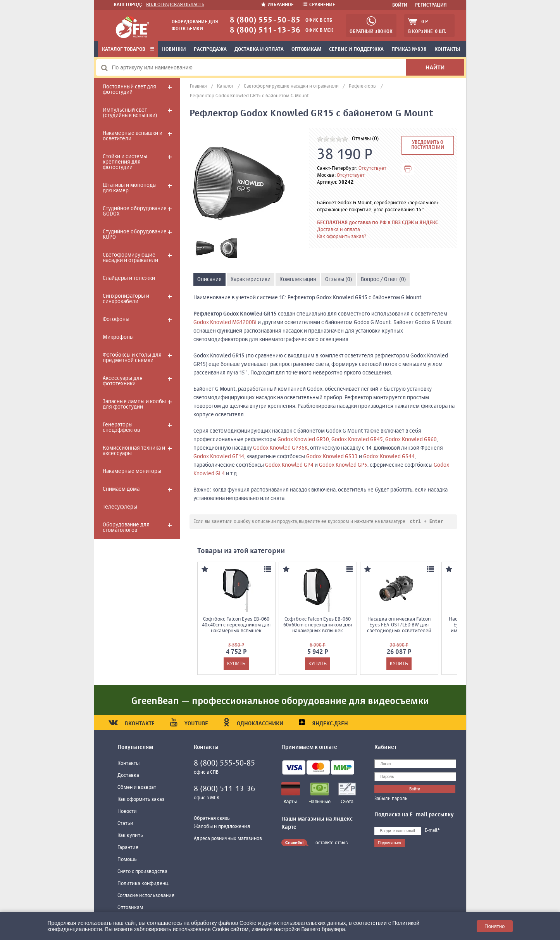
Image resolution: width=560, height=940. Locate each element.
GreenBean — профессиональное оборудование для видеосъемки (280, 702)
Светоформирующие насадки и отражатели (130, 258)
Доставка (128, 776)
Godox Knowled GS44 (389, 457)
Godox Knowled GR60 (411, 440)
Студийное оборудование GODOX (135, 211)
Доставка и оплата (259, 49)
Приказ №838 (409, 49)
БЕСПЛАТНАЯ (332, 223)
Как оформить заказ (141, 800)
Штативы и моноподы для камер (130, 188)
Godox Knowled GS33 (332, 457)
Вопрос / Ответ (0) (383, 279)
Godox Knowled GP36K (280, 448)
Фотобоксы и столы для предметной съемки (132, 358)
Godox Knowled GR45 (357, 440)
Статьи (125, 824)
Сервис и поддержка (356, 49)
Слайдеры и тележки (129, 278)
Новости (127, 812)
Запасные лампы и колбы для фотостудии (134, 404)
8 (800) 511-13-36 (265, 30)
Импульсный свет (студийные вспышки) (130, 113)
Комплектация (298, 279)
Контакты (128, 764)
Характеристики (251, 279)
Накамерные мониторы (132, 471)
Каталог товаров (128, 49)
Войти (400, 5)
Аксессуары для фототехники (123, 381)
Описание (209, 279)
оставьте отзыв (332, 843)
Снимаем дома (121, 489)
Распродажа (210, 49)
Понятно (495, 926)
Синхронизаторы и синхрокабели (126, 299)
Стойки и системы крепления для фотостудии (125, 162)
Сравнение (319, 5)
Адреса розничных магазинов (228, 839)
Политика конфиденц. (143, 884)
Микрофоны (118, 337)
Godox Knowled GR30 (303, 440)
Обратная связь (212, 819)
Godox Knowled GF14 (219, 457)
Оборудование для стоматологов (126, 528)
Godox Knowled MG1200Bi (225, 323)
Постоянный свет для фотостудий (129, 90)
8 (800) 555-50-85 (265, 20)
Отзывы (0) (365, 139)
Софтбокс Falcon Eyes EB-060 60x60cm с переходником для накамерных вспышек (318, 625)
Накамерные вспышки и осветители (133, 136)
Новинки (174, 49)
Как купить (130, 836)
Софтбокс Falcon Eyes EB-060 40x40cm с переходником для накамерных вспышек (236, 625)
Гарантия (128, 848)
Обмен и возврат (137, 788)
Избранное (278, 5)
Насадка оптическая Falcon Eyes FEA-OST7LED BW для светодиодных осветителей (399, 625)
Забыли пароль (391, 799)
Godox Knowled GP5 (343, 465)
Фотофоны (116, 319)
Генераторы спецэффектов (121, 428)
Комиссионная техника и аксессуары (134, 451)
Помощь (127, 860)
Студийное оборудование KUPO (135, 235)
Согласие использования (146, 896)
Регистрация (431, 5)
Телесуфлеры (120, 507)
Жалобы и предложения (222, 827)
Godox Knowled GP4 (289, 465)
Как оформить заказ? (342, 237)
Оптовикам (306, 49)
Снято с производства (142, 872)
